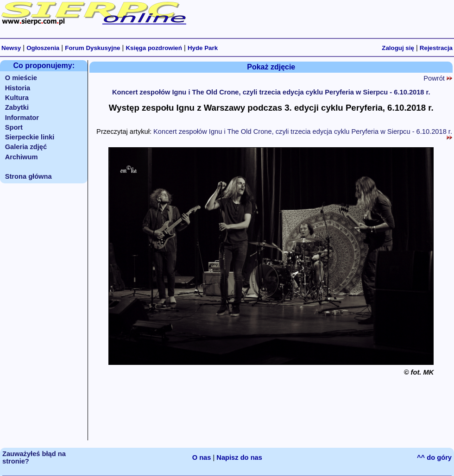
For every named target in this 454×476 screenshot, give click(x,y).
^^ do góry (434, 457)
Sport (14, 127)
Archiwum (22, 157)
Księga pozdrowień (154, 48)
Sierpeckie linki (30, 137)
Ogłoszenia (43, 48)
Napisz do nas (239, 457)
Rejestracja (436, 48)
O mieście (21, 78)
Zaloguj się (398, 48)
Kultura (17, 98)
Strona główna (28, 176)
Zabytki (17, 107)
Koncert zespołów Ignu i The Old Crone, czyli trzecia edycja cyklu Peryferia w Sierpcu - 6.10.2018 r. (271, 92)
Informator (22, 118)
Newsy (11, 48)
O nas (202, 457)
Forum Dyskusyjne (92, 48)
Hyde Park (203, 48)
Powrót (438, 78)
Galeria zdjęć (26, 147)
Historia (18, 88)
